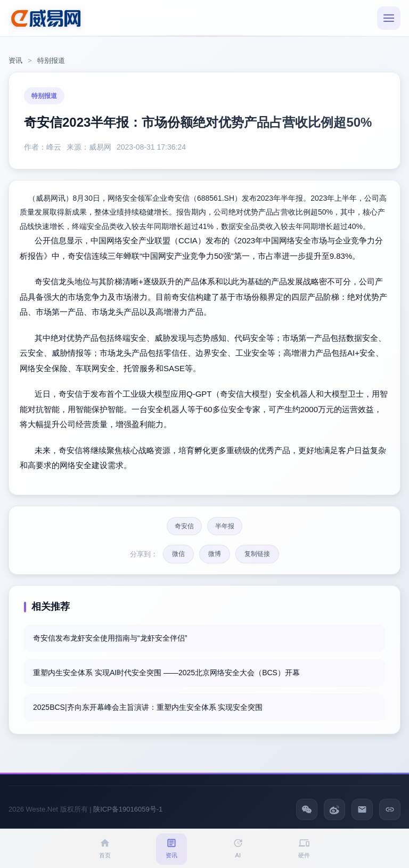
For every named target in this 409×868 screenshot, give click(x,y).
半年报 (225, 526)
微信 (178, 554)
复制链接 (257, 554)
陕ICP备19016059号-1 (128, 809)
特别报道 (51, 60)
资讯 (15, 60)
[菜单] (389, 18)
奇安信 (184, 526)
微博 (215, 554)
